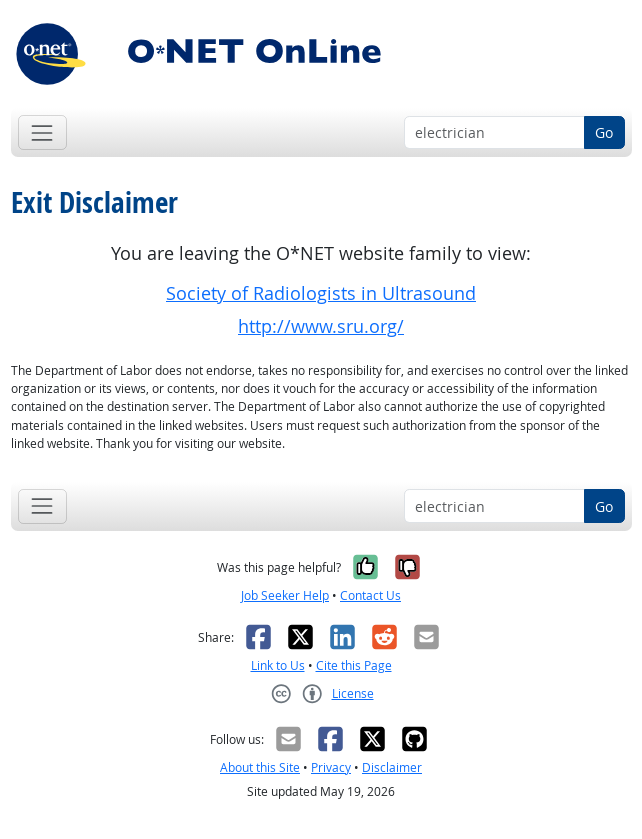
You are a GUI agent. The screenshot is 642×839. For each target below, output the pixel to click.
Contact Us (370, 595)
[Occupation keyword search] (494, 133)
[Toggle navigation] (42, 132)
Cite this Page (354, 665)
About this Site (260, 767)
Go (604, 132)
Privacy (331, 767)
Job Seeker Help (285, 595)
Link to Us (278, 665)
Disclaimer (392, 767)
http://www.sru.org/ (321, 326)
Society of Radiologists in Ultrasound (321, 293)
